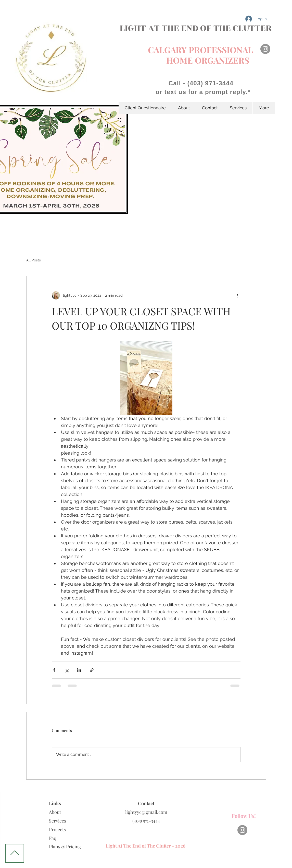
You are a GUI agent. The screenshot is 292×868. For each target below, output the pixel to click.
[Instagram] (265, 49)
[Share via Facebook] (54, 670)
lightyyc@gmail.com (146, 812)
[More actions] (237, 295)
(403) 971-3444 (146, 821)
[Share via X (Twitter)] (67, 670)
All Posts (34, 260)
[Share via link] (92, 670)
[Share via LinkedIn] (79, 670)
